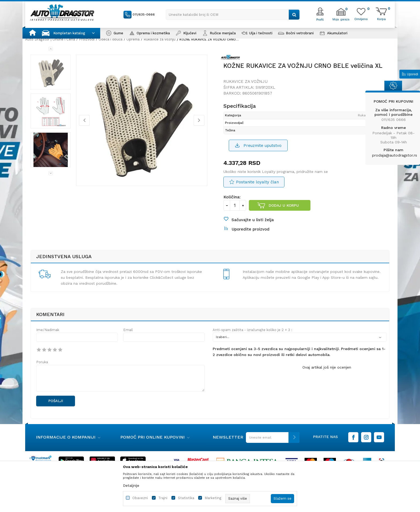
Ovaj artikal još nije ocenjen (327, 367)
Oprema (133, 39)
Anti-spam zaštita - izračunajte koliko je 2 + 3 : (252, 330)
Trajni (163, 498)
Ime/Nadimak (48, 330)
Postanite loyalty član (257, 182)
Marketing (213, 498)
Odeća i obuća (110, 39)
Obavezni (140, 498)
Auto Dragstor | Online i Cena (50, 39)
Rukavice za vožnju (160, 39)
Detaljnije (131, 485)
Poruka (42, 362)
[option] (51, 72)
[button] (233, 15)
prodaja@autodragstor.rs (395, 155)
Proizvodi (87, 39)
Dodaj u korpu (284, 205)
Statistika (186, 498)
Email (128, 330)
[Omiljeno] (361, 19)
